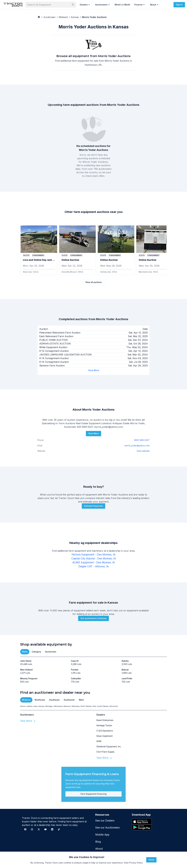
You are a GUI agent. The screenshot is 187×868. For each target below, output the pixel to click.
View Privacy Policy (133, 863)
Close (151, 860)
